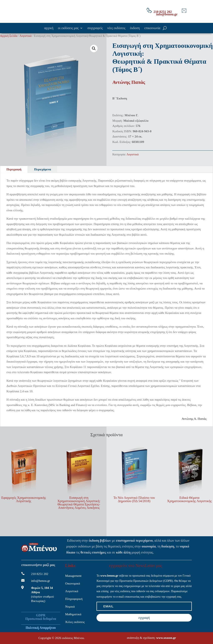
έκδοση (135, 28)
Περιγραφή (14, 169)
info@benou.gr (167, 14)
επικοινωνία (152, 28)
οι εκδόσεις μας (68, 28)
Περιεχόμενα (43, 169)
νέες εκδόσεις (116, 28)
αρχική (49, 28)
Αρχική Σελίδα (9, 36)
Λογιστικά (26, 36)
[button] (94, 48)
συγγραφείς (95, 28)
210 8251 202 (163, 12)
